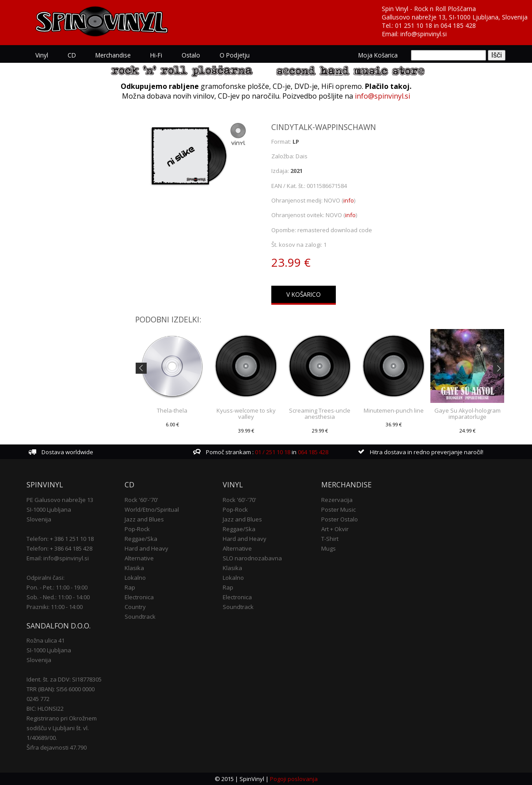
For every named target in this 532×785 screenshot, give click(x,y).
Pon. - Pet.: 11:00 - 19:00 (57, 587)
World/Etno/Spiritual (152, 509)
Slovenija (39, 519)
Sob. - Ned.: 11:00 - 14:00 (58, 597)
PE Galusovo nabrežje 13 (60, 499)
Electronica (139, 597)
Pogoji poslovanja (294, 779)
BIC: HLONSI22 (45, 708)
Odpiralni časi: (46, 577)
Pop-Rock (137, 528)
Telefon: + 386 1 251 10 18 (60, 538)
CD (72, 55)
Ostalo (191, 55)
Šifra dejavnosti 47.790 (57, 747)
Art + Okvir (335, 528)
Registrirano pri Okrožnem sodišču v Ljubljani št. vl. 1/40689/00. (62, 728)
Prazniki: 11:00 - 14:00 (55, 606)
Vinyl (42, 55)
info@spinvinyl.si (424, 34)
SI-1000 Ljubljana (49, 509)
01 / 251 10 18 (272, 452)
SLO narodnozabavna (252, 558)
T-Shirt (330, 538)
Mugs (329, 548)
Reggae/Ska (141, 538)
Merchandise (113, 55)
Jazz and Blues (144, 519)
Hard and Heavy (146, 548)
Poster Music (338, 509)
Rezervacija (337, 499)
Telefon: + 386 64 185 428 (59, 548)
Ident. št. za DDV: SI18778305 (64, 679)
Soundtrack (140, 616)
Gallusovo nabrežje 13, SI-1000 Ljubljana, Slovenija (455, 17)
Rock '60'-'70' (141, 499)
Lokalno (135, 577)
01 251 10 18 (414, 25)
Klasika (134, 567)
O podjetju (235, 55)
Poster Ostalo (340, 519)
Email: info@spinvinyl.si (58, 558)
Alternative (139, 558)
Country (135, 606)
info (349, 200)
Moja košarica (378, 55)
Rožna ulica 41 (46, 640)
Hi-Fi (156, 55)
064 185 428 (458, 25)
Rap (130, 587)
